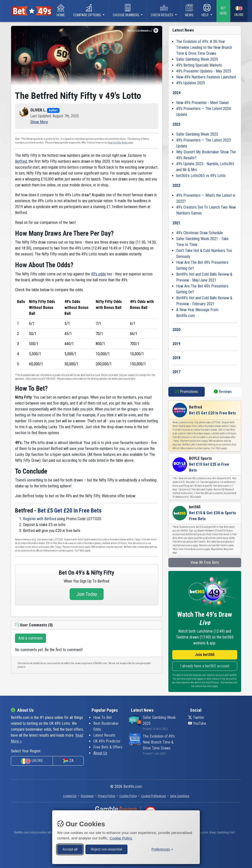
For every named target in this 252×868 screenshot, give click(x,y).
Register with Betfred (39, 519)
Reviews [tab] (223, 392)
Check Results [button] (162, 11)
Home (61, 11)
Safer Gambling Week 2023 (197, 134)
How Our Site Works (118, 143)
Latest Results (104, 735)
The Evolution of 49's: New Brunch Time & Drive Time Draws (159, 742)
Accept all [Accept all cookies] (70, 849)
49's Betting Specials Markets (199, 65)
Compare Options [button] (87, 11)
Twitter (196, 717)
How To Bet (102, 717)
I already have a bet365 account (205, 666)
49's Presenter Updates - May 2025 (204, 71)
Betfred (21, 161)
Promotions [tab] (186, 392)
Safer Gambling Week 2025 (197, 59)
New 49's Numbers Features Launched (206, 77)
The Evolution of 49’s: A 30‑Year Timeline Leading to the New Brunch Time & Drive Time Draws (204, 47)
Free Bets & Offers (108, 747)
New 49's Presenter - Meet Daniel (202, 103)
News (189, 11)
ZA (68, 761)
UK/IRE (239, 11)
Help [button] (206, 11)
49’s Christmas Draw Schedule (200, 233)
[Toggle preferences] (162, 849)
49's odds (98, 274)
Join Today (87, 594)
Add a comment (31, 638)
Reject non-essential (106, 849)
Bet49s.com (133, 787)
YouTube (197, 723)
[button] (39, 122)
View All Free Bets (205, 562)
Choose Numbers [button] (126, 11)
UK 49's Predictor (107, 741)
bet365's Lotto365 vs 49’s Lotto (201, 176)
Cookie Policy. (121, 838)
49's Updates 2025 (191, 83)
